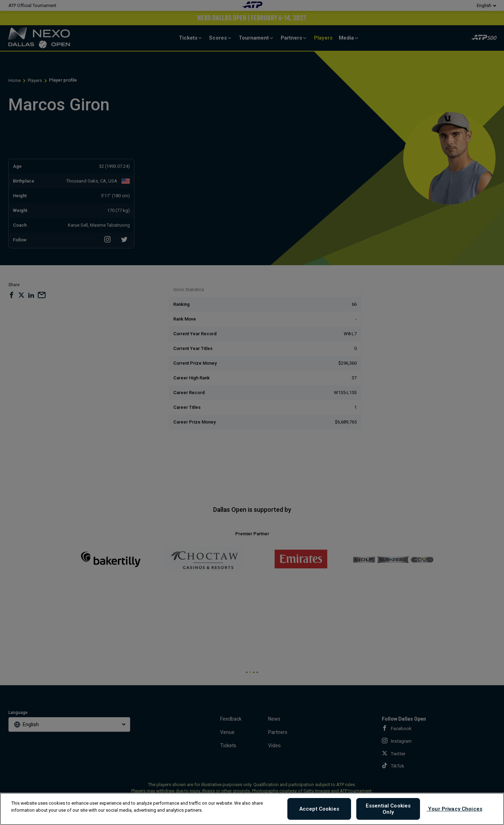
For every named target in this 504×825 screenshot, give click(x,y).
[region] (252, 809)
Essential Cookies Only (388, 809)
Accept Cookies (319, 809)
